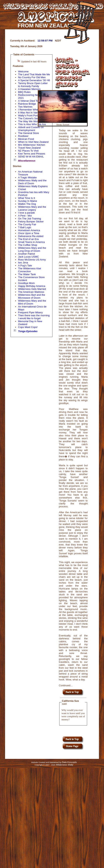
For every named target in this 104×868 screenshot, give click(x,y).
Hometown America (29, 230)
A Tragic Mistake (27, 177)
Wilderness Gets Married (32, 289)
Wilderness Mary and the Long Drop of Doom (32, 249)
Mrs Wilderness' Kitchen (32, 145)
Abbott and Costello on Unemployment (31, 129)
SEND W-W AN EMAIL (31, 157)
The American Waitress (31, 292)
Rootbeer (23, 136)
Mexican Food (26, 139)
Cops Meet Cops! (28, 327)
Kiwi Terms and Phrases (32, 154)
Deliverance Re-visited (31, 236)
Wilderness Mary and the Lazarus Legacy (32, 208)
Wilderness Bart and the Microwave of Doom (32, 296)
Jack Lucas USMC (29, 257)
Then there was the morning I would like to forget (34, 317)
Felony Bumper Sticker (31, 221)
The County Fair (27, 224)
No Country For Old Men (32, 77)
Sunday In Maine (28, 201)
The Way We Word (29, 121)
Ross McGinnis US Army (32, 260)
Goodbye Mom (26, 283)
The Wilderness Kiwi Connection (30, 270)
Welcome (23, 71)
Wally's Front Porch (29, 115)
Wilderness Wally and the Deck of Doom (32, 182)
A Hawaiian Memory (29, 89)
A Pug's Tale (25, 266)
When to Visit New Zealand (33, 142)
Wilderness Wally (65, 765)
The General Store (29, 133)
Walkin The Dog (27, 204)
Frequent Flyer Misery (30, 312)
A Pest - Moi (25, 216)
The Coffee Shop (28, 245)
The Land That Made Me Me (34, 74)
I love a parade (26, 213)
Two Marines (25, 107)
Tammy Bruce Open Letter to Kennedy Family (33, 85)
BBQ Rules (24, 92)
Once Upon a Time (29, 233)
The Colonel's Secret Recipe (34, 118)
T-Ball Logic (25, 227)
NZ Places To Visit (28, 151)
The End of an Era (28, 239)
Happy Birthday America (32, 286)
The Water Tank (27, 274)
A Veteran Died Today (30, 101)
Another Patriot (27, 254)
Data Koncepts (69, 762)
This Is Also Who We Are (32, 124)
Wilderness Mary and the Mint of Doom (32, 302)
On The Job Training (30, 219)
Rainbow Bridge (27, 104)
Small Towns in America (31, 242)
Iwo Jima (23, 263)
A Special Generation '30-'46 (34, 80)
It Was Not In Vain (28, 113)
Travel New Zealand (29, 148)
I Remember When (29, 110)
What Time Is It (27, 198)
